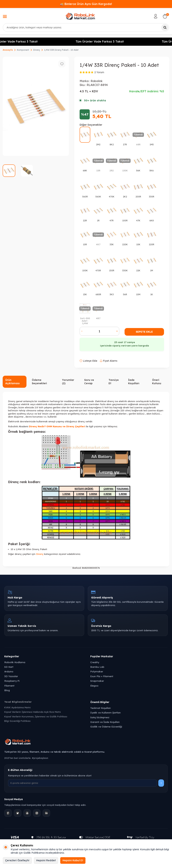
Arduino (9, 671)
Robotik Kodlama (15, 662)
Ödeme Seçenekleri (39, 382)
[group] (36, 106)
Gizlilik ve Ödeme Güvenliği (106, 726)
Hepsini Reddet (46, 860)
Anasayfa (8, 50)
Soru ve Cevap (89, 382)
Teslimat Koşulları (100, 708)
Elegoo (94, 686)
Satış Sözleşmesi (100, 717)
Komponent (23, 50)
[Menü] (5, 17)
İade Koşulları (134, 382)
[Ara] (165, 27)
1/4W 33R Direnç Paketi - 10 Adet (61, 50)
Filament (9, 686)
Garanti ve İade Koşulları (105, 722)
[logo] (80, 16)
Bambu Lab (97, 667)
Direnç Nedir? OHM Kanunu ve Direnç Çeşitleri (57, 426)
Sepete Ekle (144, 332)
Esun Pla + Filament (102, 676)
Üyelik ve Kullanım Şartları (105, 712)
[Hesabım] (156, 16)
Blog (7, 690)
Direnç (37, 50)
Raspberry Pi (12, 681)
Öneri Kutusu (157, 382)
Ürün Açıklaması (13, 382)
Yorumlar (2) (68, 382)
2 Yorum (99, 72)
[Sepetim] (165, 16)
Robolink (97, 81)
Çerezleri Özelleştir (17, 860)
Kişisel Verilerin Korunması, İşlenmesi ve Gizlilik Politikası (36, 716)
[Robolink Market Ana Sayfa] (86, 742)
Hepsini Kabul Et (73, 860)
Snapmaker (97, 681)
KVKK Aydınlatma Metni (17, 707)
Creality (95, 662)
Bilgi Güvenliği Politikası (17, 721)
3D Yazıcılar (11, 676)
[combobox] (86, 27)
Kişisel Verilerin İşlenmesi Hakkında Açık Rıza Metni (33, 712)
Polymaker (97, 671)
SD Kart (9, 667)
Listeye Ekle (88, 361)
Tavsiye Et (114, 382)
